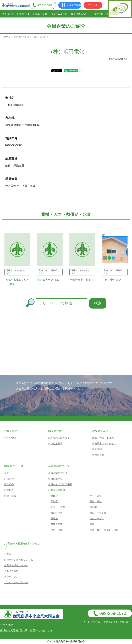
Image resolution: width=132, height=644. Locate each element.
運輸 (92, 524)
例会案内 (9, 484)
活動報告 (9, 490)
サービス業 (96, 496)
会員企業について (80, 14)
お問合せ (98, 14)
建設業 (93, 507)
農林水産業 (57, 524)
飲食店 (54, 496)
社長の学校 (8, 14)
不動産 (54, 501)
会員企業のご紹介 (20, 37)
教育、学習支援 (98, 513)
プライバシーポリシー (16, 582)
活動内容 (97, 449)
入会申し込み (11, 577)
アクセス (93, 5)
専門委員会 (98, 455)
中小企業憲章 (55, 444)
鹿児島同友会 (40, 14)
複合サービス (97, 518)
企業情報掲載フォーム (16, 565)
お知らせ (9, 479)
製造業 (54, 518)
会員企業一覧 (55, 479)
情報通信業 (57, 513)
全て (7, 473)
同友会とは (23, 14)
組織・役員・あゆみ (103, 438)
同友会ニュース (59, 14)
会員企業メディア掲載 (60, 484)
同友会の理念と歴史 (59, 438)
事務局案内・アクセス (104, 444)
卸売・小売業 (58, 507)
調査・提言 (10, 496)
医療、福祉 (96, 501)
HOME (5, 37)
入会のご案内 (71, 5)
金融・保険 (57, 530)
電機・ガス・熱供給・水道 (104, 530)
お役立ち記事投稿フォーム (19, 560)
